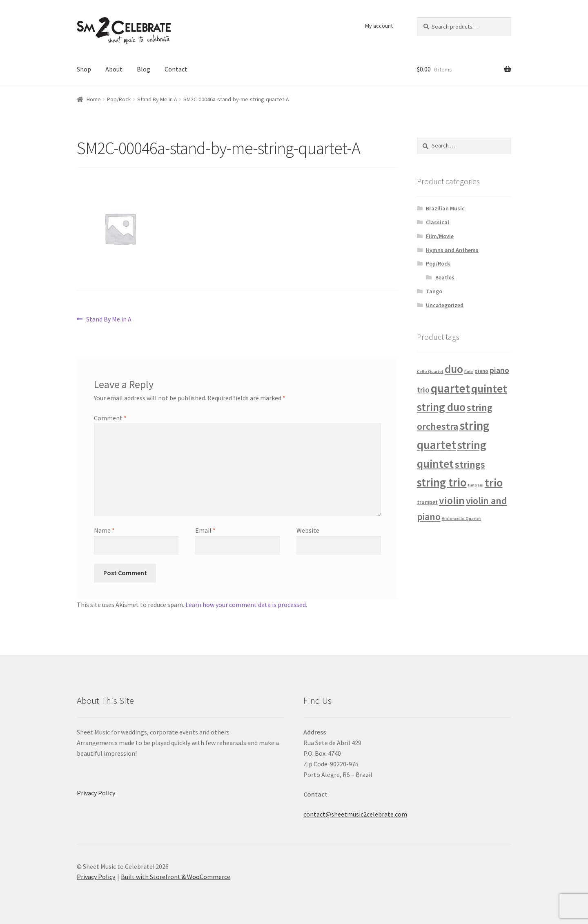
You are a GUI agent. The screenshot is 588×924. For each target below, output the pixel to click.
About (114, 69)
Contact (176, 69)
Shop (84, 69)
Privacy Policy (96, 793)
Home (94, 99)
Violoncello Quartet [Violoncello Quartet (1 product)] (461, 519)
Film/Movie (440, 236)
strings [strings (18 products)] (470, 464)
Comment (110, 418)
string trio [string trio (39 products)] (442, 482)
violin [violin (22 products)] (452, 500)
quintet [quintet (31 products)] (489, 388)
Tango (434, 291)
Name (104, 530)
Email (205, 530)
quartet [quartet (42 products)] (450, 388)
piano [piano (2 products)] (481, 371)
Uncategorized (445, 305)
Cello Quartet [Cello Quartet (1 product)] (430, 372)
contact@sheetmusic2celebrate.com (355, 814)
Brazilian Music (445, 208)
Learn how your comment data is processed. (246, 605)
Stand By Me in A (157, 99)
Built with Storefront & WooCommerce (176, 877)
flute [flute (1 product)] (469, 372)
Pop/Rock (119, 99)
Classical (438, 222)
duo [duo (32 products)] (454, 369)
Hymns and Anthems (452, 250)
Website (308, 530)
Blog (144, 69)
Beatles (445, 277)
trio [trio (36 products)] (494, 482)
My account (379, 26)
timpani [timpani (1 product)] (476, 485)
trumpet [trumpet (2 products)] (427, 502)
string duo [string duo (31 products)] (441, 407)
